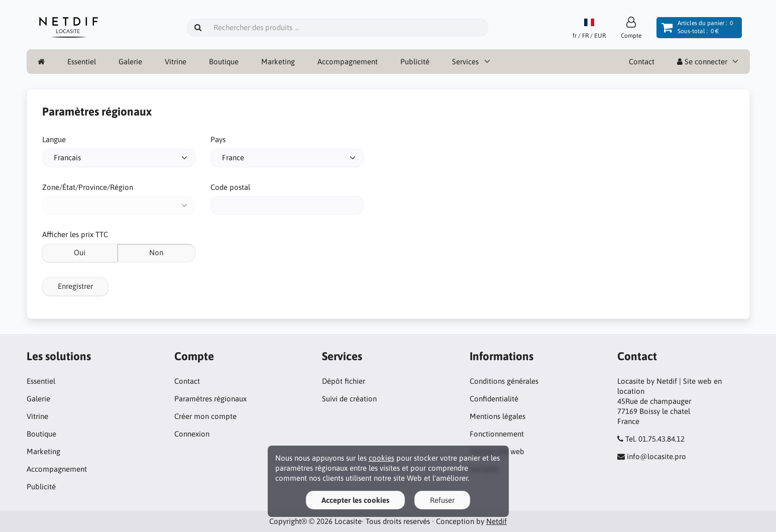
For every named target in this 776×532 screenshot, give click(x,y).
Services (465, 62)
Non (156, 252)
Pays (218, 139)
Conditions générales (504, 381)
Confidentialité (494, 399)
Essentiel (82, 62)
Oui (80, 252)
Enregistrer (75, 286)
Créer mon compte (205, 416)
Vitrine (176, 62)
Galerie (130, 62)
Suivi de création (349, 399)
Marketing (278, 62)
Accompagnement (348, 62)
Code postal (230, 187)
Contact (642, 62)
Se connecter (702, 62)
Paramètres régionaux (210, 399)
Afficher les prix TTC (75, 234)
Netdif (496, 521)
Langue (54, 139)
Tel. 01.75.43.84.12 (655, 439)
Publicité (415, 62)
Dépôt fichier (344, 381)
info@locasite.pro (656, 456)
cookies (381, 458)
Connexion (192, 434)
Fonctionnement (497, 434)
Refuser (442, 500)
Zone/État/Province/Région (88, 187)
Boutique (224, 62)
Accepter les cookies (355, 500)
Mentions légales (497, 416)
